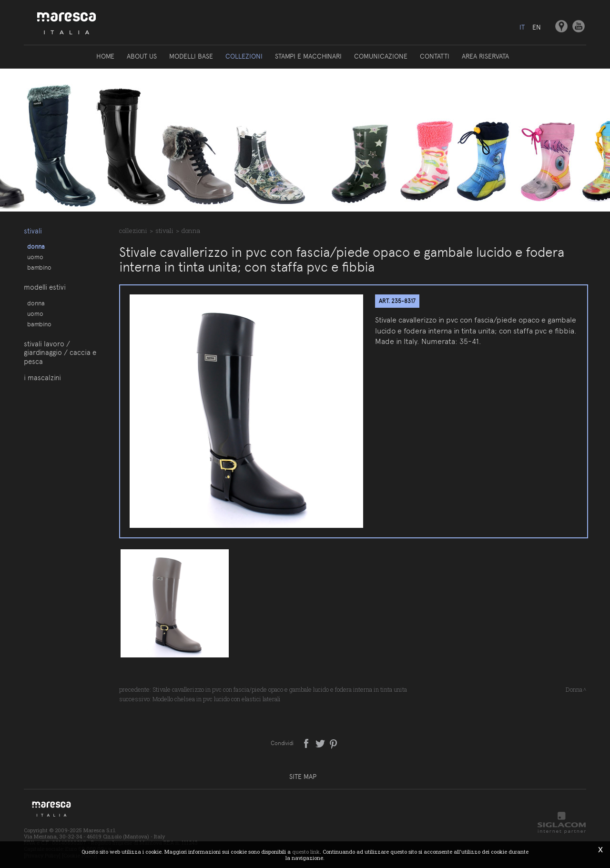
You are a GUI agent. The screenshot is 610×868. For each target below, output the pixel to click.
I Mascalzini (42, 378)
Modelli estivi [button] (45, 287)
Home (105, 56)
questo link (306, 852)
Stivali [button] (33, 231)
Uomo (35, 257)
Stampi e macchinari (308, 56)
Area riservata (485, 56)
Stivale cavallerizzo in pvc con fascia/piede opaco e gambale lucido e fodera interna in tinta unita (280, 689)
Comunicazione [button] (381, 56)
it (522, 27)
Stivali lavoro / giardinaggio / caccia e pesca (60, 353)
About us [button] (142, 56)
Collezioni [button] (244, 56)
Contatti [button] (435, 56)
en (537, 27)
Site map (303, 777)
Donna (36, 246)
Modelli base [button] (191, 56)
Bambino (39, 267)
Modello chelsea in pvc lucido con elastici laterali (217, 699)
